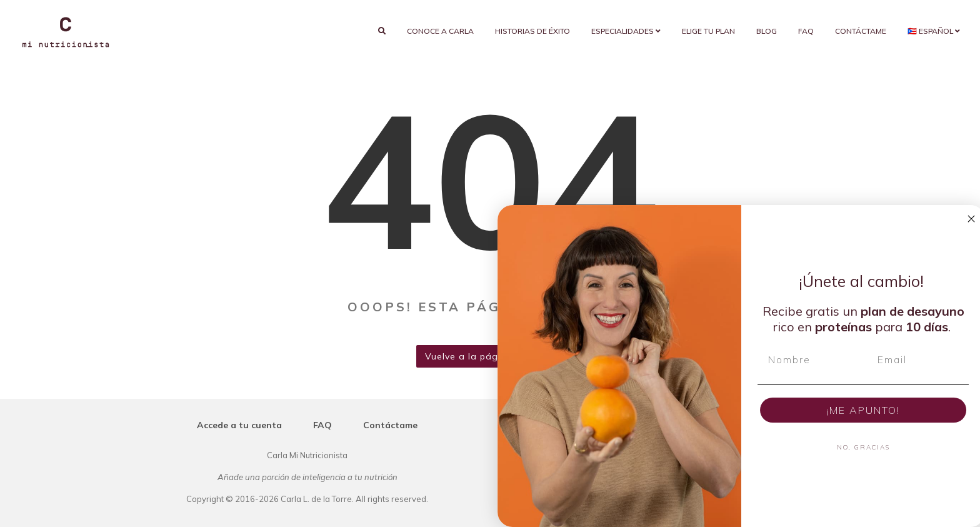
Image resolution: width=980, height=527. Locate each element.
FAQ (806, 31)
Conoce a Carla (440, 31)
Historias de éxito (532, 31)
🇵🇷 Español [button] (934, 31)
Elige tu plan (708, 31)
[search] (382, 31)
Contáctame (861, 31)
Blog (767, 31)
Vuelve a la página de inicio (490, 356)
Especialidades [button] (626, 31)
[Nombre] (845, 359)
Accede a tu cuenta (239, 425)
